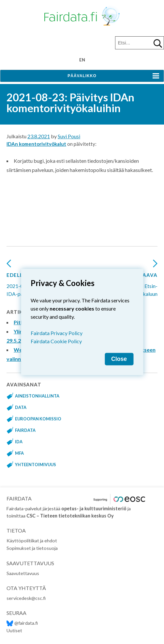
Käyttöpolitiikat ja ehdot (32, 541)
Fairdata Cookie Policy (56, 341)
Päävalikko (82, 76)
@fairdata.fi (22, 623)
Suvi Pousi (69, 136)
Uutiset (14, 630)
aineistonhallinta (37, 396)
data (21, 407)
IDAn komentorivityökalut (36, 144)
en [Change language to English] (82, 60)
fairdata (25, 430)
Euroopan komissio (38, 419)
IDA (19, 442)
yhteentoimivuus (36, 465)
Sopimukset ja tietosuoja (32, 548)
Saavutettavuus (23, 573)
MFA (19, 453)
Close (119, 359)
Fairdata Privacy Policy (57, 333)
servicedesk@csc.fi (26, 598)
